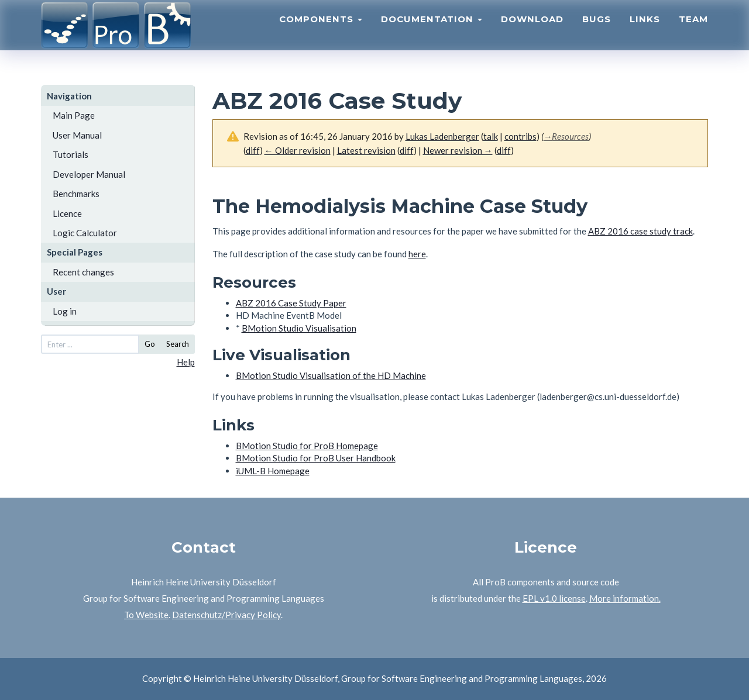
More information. (625, 598)
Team (693, 32)
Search (178, 344)
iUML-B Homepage (273, 471)
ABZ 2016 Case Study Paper (291, 303)
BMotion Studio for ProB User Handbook (316, 458)
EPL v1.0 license (554, 598)
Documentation (432, 32)
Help (186, 362)
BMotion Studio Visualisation (299, 328)
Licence (67, 213)
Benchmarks (76, 194)
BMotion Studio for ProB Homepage (307, 446)
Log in (65, 311)
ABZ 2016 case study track (640, 231)
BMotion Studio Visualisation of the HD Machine (331, 375)
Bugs (597, 32)
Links (645, 32)
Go (150, 344)
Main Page (74, 115)
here (417, 254)
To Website (146, 615)
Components (321, 32)
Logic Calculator (85, 233)
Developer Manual (89, 174)
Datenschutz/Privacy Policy (226, 615)
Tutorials (71, 154)
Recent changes (83, 272)
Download (532, 32)
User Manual (77, 135)
